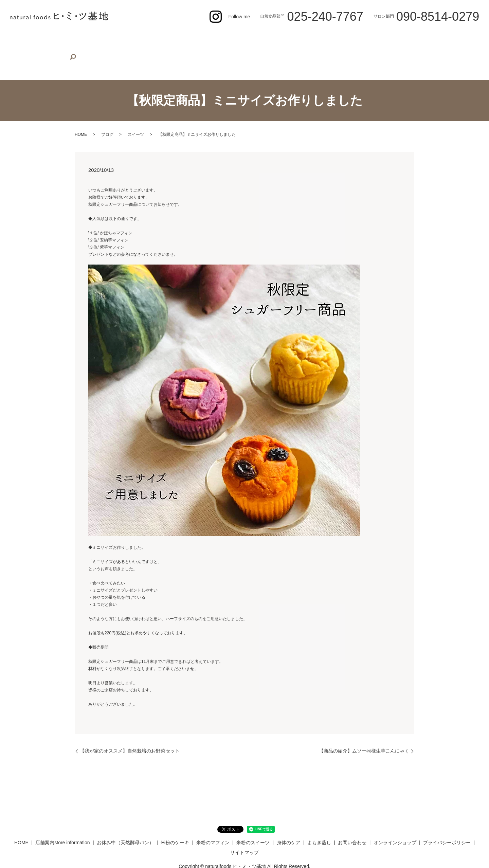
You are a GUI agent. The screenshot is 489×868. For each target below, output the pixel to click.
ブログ (107, 114)
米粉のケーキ (198, 38)
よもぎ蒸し (345, 38)
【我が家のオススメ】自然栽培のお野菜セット (130, 730)
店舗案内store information (83, 38)
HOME (39, 38)
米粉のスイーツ (277, 38)
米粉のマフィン (237, 38)
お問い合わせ (379, 38)
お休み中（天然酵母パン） (148, 38)
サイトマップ (244, 832)
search (454, 39)
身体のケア (314, 38)
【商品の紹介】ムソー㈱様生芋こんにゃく (364, 730)
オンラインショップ (422, 38)
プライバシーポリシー (447, 822)
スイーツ (136, 114)
